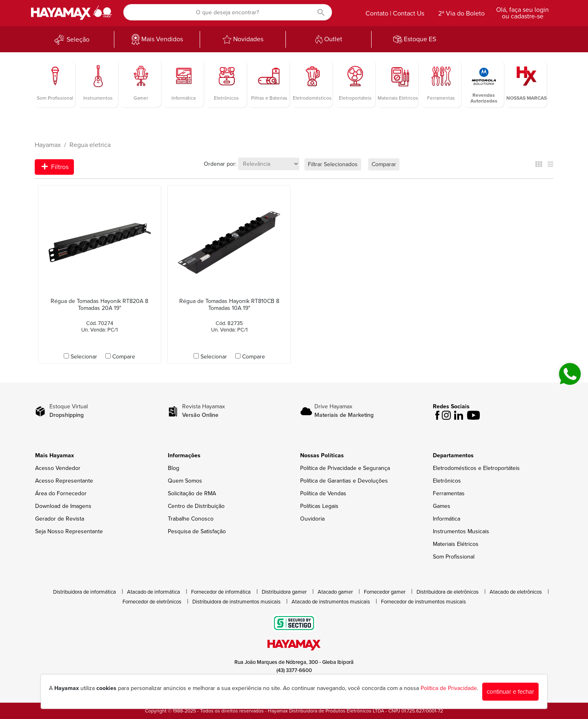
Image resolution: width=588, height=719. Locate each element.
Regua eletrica (90, 145)
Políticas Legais (319, 506)
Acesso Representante (64, 481)
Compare (124, 357)
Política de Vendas (323, 493)
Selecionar (84, 357)
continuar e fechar (510, 692)
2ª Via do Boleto (461, 13)
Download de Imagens (63, 506)
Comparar (384, 164)
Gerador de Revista (60, 519)
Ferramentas (449, 493)
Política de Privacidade (449, 688)
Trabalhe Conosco (191, 519)
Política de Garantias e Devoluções (344, 481)
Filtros (55, 167)
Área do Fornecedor (61, 493)
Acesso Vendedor (58, 468)
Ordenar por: (220, 164)
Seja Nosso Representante (69, 531)
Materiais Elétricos (456, 544)
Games (442, 506)
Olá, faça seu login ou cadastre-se (522, 13)
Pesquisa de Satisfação (197, 531)
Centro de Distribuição (196, 506)
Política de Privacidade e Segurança (345, 468)
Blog (174, 468)
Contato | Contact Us (395, 13)
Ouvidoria (312, 519)
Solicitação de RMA (192, 493)
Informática (447, 519)
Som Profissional (454, 557)
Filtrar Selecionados (333, 164)
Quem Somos (185, 481)
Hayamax (48, 145)
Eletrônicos (447, 481)
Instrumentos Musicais (461, 531)
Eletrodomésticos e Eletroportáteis (476, 468)
